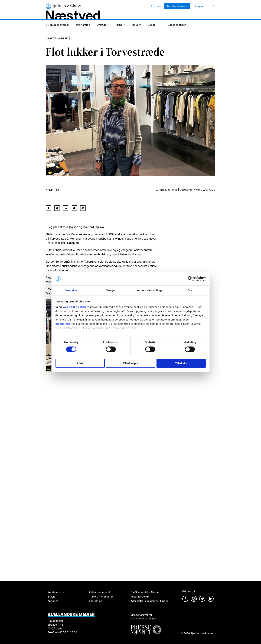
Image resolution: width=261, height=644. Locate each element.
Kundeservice (56, 592)
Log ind (200, 6)
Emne (119, 34)
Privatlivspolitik (140, 597)
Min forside (83, 34)
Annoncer (53, 601)
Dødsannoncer (177, 34)
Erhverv (136, 34)
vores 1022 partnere (76, 307)
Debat (151, 34)
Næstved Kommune (61, 44)
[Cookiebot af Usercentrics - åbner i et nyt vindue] (190, 279)
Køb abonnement (177, 6)
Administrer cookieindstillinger (149, 601)
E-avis (51, 597)
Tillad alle (181, 363)
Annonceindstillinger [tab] (150, 290)
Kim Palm (54, 196)
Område (102, 34)
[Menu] (214, 6)
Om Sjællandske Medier (145, 592)
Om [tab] (190, 290)
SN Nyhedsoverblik (58, 34)
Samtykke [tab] (71, 290)
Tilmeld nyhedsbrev (101, 597)
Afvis (80, 363)
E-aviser (156, 6)
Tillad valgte (130, 363)
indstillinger (64, 324)
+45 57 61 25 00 (67, 632)
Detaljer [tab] (111, 290)
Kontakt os (96, 601)
